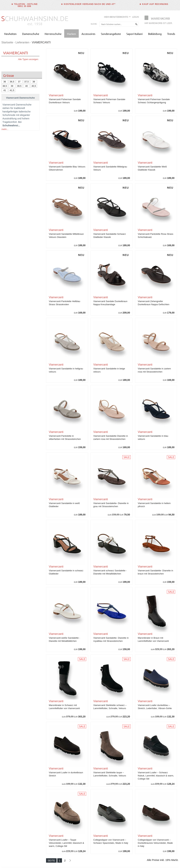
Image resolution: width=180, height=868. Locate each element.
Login (136, 17)
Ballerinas (8, 207)
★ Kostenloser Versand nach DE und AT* (88, 4)
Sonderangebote (111, 34)
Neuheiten (10, 34)
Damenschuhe (31, 34)
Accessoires (88, 34)
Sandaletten (16, 210)
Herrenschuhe (53, 34)
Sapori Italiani (134, 34)
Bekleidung (155, 34)
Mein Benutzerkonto (116, 17)
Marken (71, 34)
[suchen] (136, 24)
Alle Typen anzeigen (28, 59)
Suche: (94, 24)
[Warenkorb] (160, 20)
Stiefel (31, 207)
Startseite (7, 42)
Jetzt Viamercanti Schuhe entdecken (21, 451)
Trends (171, 34)
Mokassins (20, 207)
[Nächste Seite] (70, 860)
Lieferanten (22, 42)
